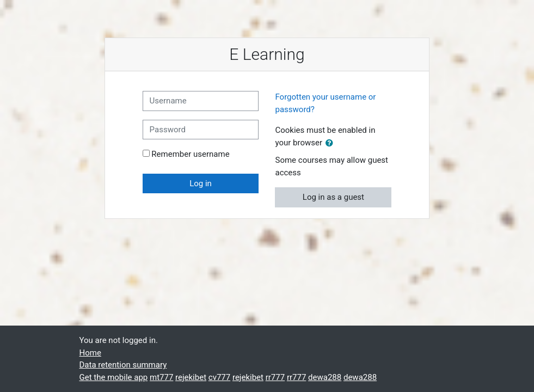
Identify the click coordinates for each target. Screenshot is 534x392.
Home (90, 353)
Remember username (190, 154)
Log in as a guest (333, 197)
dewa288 (325, 377)
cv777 (219, 377)
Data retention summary (123, 365)
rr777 (275, 377)
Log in (201, 183)
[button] (332, 143)
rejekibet (191, 377)
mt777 (161, 377)
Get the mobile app (114, 377)
